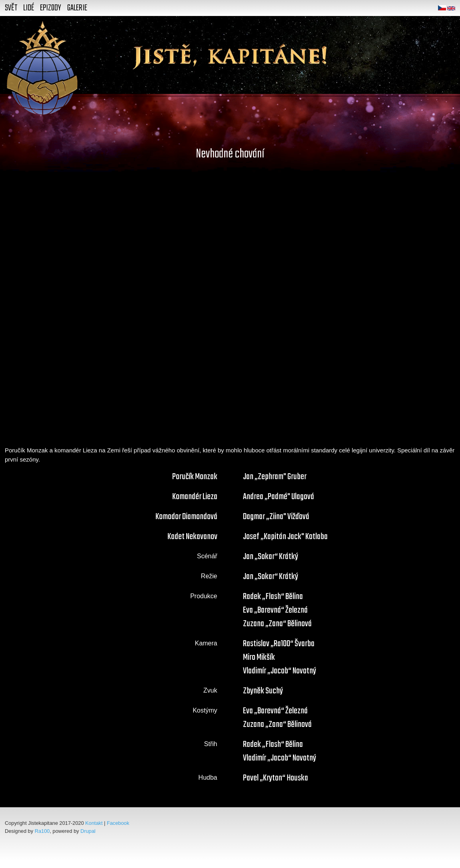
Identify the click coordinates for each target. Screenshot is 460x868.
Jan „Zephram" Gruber (275, 477)
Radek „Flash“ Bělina (273, 597)
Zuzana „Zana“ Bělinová (277, 624)
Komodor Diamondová (186, 517)
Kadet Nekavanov (192, 537)
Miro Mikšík (259, 657)
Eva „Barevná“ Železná (275, 610)
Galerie (77, 8)
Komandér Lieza (195, 497)
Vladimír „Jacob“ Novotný (280, 671)
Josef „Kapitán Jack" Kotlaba (285, 537)
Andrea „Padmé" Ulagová (279, 497)
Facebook (118, 823)
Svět (11, 8)
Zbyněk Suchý (263, 691)
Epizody (51, 8)
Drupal (88, 831)
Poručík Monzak (195, 477)
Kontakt (94, 823)
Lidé (29, 8)
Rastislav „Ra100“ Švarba (279, 644)
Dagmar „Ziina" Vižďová (276, 517)
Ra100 (42, 831)
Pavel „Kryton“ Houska (276, 778)
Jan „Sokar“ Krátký (271, 557)
